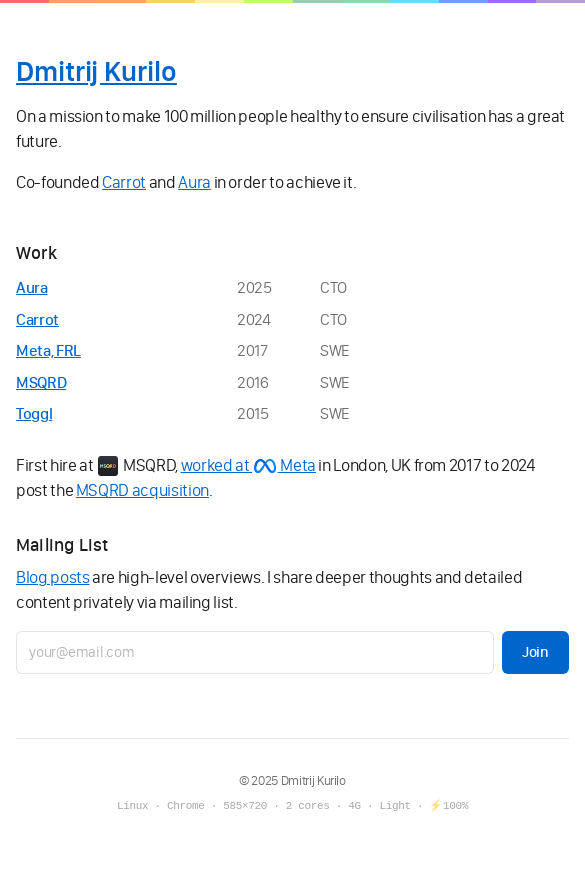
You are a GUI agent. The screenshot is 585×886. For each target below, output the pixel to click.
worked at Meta (248, 465)
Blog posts (52, 577)
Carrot (124, 182)
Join (535, 652)
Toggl (34, 413)
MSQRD (41, 382)
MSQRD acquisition (142, 490)
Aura (194, 182)
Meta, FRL (48, 350)
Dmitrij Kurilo (96, 71)
